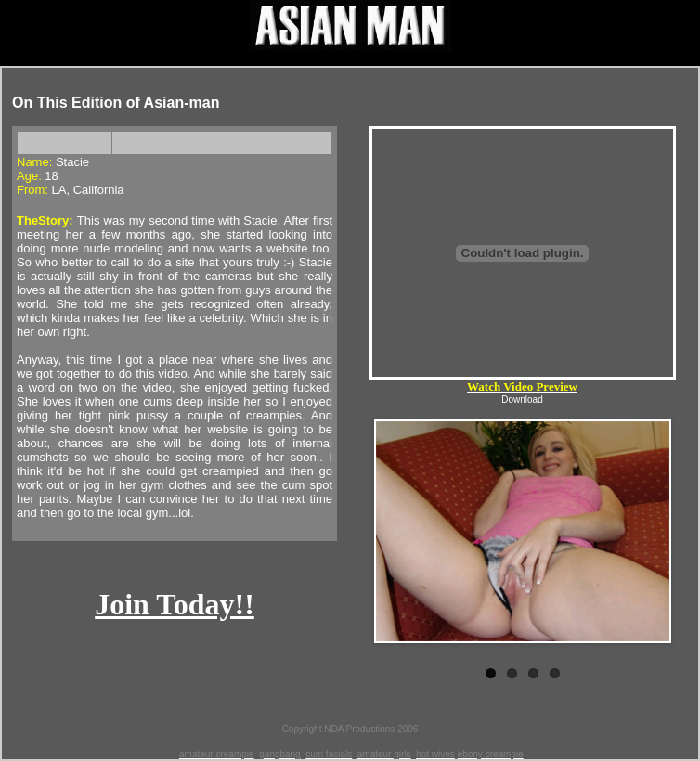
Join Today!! (175, 604)
